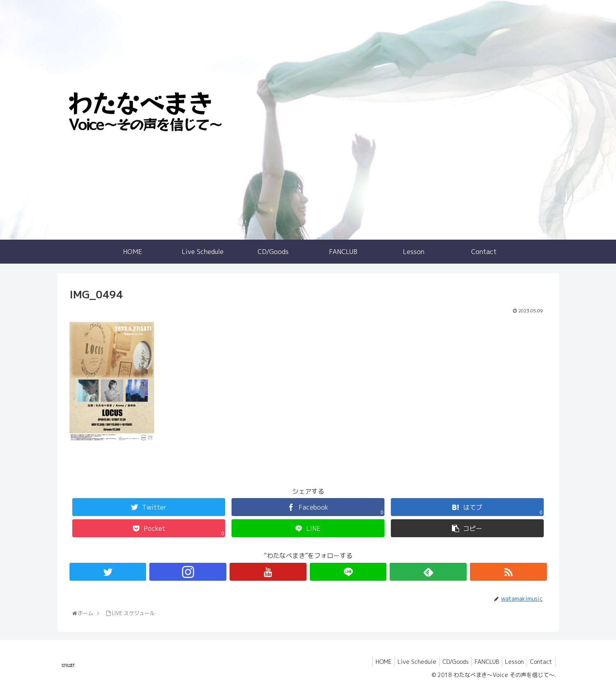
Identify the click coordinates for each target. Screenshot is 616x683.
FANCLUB (481, 662)
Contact (540, 662)
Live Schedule (407, 662)
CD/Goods (448, 662)
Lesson (511, 662)
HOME (371, 662)
